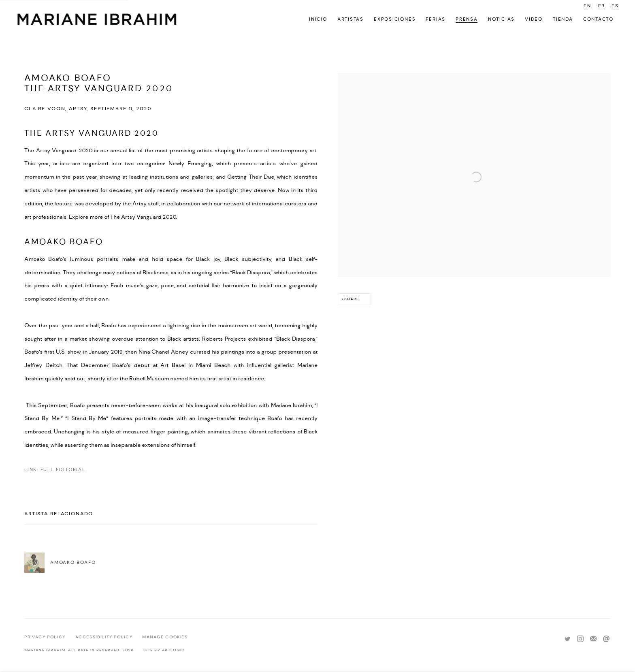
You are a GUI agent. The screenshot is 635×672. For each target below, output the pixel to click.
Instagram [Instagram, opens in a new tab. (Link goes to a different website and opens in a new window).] (580, 639)
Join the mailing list (593, 639)
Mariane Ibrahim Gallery (97, 20)
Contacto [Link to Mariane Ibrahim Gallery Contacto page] (598, 19)
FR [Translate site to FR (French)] (602, 6)
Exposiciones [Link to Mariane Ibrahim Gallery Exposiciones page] (395, 19)
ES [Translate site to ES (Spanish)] (615, 6)
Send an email (606, 639)
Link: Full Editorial (55, 470)
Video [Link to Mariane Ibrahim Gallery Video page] (534, 19)
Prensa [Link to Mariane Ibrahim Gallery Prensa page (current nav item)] (467, 19)
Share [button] (352, 299)
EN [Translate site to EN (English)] (587, 6)
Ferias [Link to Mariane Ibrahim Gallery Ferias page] (436, 19)
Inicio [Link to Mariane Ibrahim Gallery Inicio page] (318, 19)
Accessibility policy (104, 637)
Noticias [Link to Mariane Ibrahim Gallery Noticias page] (501, 19)
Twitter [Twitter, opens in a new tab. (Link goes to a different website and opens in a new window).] (567, 639)
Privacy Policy (45, 637)
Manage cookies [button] (165, 637)
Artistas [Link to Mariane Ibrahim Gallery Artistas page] (351, 19)
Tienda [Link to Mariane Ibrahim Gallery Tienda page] (563, 19)
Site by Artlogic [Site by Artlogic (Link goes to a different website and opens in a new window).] (164, 650)
